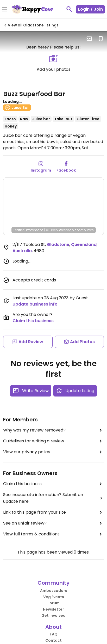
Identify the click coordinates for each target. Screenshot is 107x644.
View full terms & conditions (53, 534)
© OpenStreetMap (60, 230)
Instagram (41, 170)
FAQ (54, 634)
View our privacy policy (53, 452)
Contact (53, 640)
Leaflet (19, 230)
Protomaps (35, 230)
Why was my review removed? (53, 430)
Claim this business (33, 321)
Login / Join (90, 9)
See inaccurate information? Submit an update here (53, 498)
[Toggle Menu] (5, 10)
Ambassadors (54, 591)
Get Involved (53, 615)
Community (53, 583)
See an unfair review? (53, 523)
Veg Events (54, 597)
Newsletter (53, 609)
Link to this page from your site (53, 512)
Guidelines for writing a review (53, 441)
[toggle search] (69, 9)
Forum (53, 603)
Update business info (35, 304)
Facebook (66, 170)
